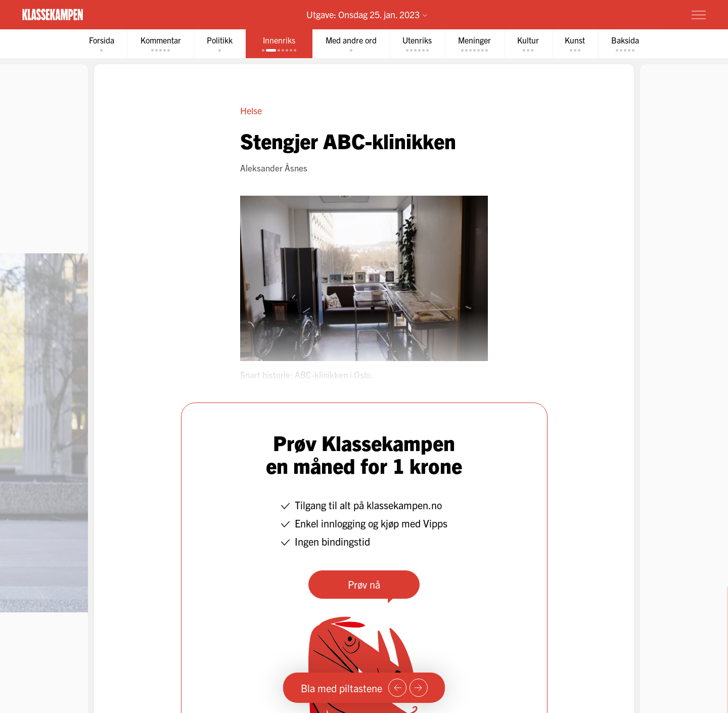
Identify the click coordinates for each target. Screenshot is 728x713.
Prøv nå (364, 584)
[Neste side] (419, 688)
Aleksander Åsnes (274, 168)
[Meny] (699, 15)
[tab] (101, 44)
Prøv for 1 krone (639, 14)
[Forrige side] (397, 688)
